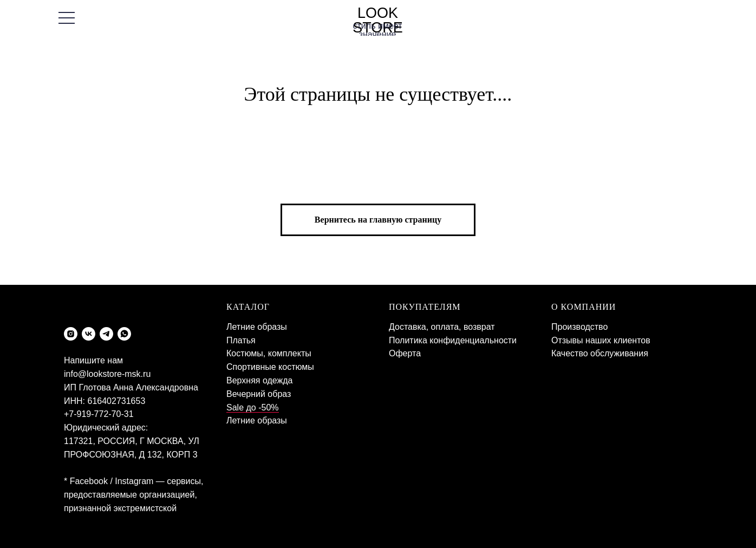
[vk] (89, 334)
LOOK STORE (378, 20)
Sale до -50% (253, 407)
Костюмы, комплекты (269, 353)
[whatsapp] (124, 334)
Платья (241, 340)
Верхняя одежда (259, 380)
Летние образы (257, 327)
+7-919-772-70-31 (99, 414)
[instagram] (71, 334)
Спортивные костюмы (270, 367)
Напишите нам (93, 360)
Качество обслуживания (600, 353)
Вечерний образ (259, 394)
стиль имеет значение (378, 30)
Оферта (405, 353)
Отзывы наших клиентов (601, 340)
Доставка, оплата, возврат (442, 327)
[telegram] (106, 334)
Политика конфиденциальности (453, 340)
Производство (579, 327)
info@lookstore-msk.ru (107, 374)
